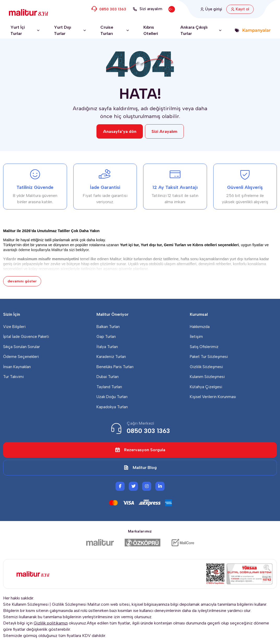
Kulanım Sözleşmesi (207, 377)
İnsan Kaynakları (17, 367)
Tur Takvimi (13, 377)
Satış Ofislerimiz (204, 347)
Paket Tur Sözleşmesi (209, 357)
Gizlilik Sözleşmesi (206, 367)
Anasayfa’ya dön (120, 131)
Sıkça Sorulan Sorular (22, 347)
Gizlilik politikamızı (51, 623)
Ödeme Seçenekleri (21, 357)
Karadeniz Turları (111, 357)
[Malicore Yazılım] (183, 543)
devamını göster (22, 281)
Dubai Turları (108, 377)
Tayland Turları (109, 387)
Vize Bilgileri (14, 327)
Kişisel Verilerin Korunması (213, 397)
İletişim (196, 337)
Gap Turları (106, 337)
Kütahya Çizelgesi (206, 387)
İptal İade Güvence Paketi (26, 337)
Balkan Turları (108, 327)
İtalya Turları (107, 347)
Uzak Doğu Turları (112, 397)
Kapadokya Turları (112, 407)
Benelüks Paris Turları (115, 367)
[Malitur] (100, 543)
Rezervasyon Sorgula (140, 450)
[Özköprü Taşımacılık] (143, 543)
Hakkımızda (200, 327)
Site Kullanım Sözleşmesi (26, 604)
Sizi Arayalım (164, 131)
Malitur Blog (140, 468)
